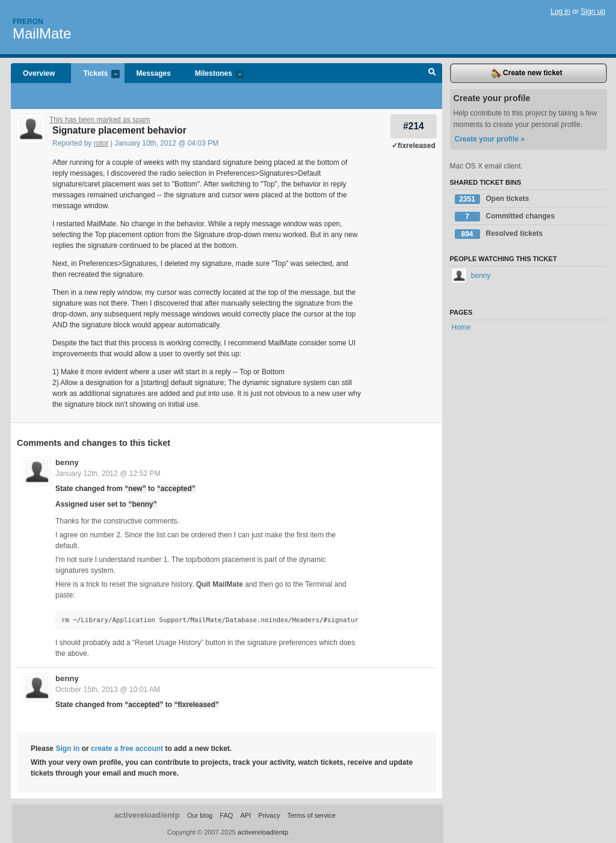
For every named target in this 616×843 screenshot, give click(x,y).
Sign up (593, 11)
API (245, 815)
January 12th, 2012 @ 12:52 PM (108, 474)
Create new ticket (527, 73)
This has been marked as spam (100, 120)
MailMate (42, 33)
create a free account (127, 749)
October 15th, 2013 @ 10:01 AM (108, 690)
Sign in (67, 749)
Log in (560, 11)
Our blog (200, 815)
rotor (101, 143)
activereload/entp (147, 815)
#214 (414, 126)
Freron (28, 22)
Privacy (269, 815)
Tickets (95, 74)
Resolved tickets (499, 234)
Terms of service (312, 815)
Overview (39, 73)
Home (461, 327)
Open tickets (492, 199)
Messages (154, 73)
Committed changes (505, 217)
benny (67, 462)
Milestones (213, 74)
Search (432, 73)
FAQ (226, 815)
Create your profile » (490, 139)
